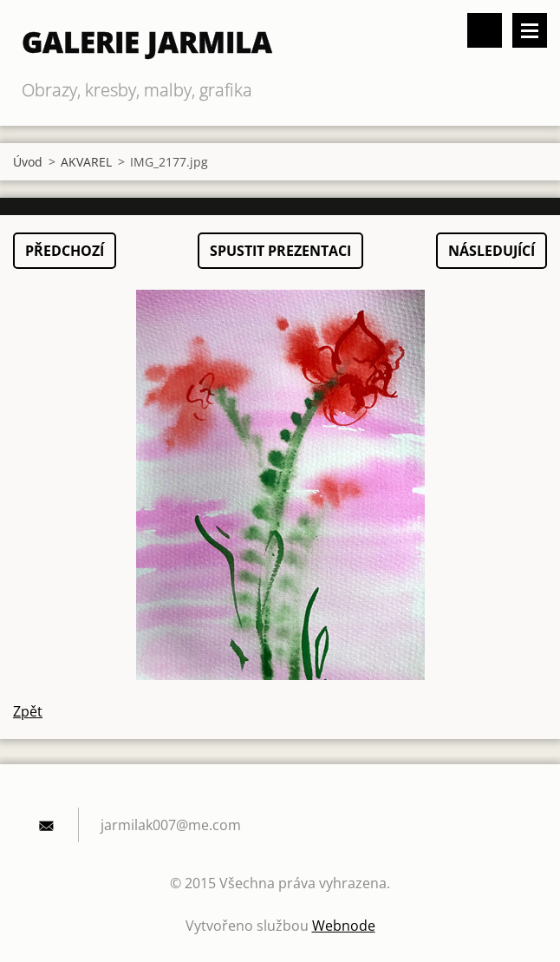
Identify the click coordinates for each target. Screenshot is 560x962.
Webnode (344, 926)
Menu (530, 30)
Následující (492, 251)
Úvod (28, 162)
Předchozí (65, 251)
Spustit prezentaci (280, 251)
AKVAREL (86, 162)
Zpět (28, 711)
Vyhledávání (485, 30)
